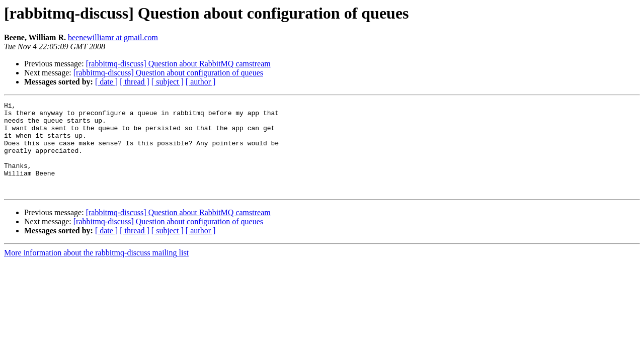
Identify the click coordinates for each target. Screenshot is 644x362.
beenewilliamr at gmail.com (113, 37)
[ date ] (106, 82)
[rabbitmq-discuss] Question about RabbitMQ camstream (178, 64)
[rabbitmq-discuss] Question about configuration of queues (168, 73)
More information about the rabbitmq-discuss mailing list (96, 271)
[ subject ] (168, 82)
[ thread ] (135, 82)
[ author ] (201, 82)
